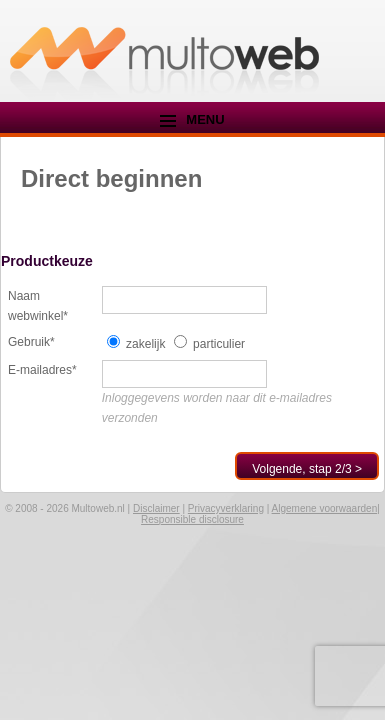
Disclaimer (156, 508)
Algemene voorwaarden (325, 508)
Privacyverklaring (226, 508)
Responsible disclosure (192, 519)
